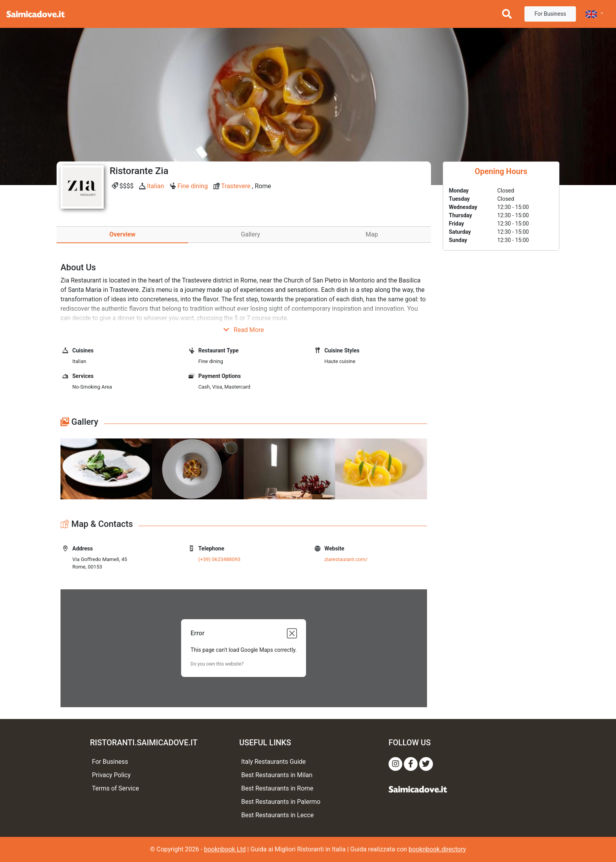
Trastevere (236, 186)
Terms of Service (115, 788)
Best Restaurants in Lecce (277, 815)
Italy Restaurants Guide (273, 762)
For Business (550, 14)
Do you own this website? (217, 664)
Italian (156, 186)
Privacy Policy (111, 775)
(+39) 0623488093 (219, 559)
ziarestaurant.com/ (346, 559)
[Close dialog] (292, 633)
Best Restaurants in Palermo (281, 802)
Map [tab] (372, 234)
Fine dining (192, 186)
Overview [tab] (122, 234)
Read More (244, 330)
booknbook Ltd (225, 849)
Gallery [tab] (250, 234)
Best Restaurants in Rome (277, 788)
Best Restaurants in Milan (277, 775)
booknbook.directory (437, 849)
